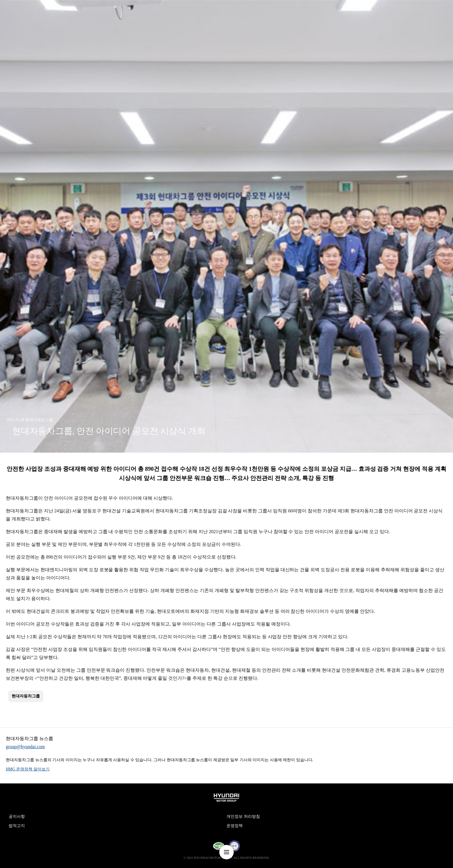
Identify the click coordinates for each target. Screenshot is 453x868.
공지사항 (17, 816)
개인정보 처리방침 (243, 816)
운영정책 (235, 826)
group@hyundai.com (25, 747)
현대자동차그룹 (26, 696)
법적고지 (17, 826)
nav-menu (226, 852)
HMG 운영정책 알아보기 (28, 769)
